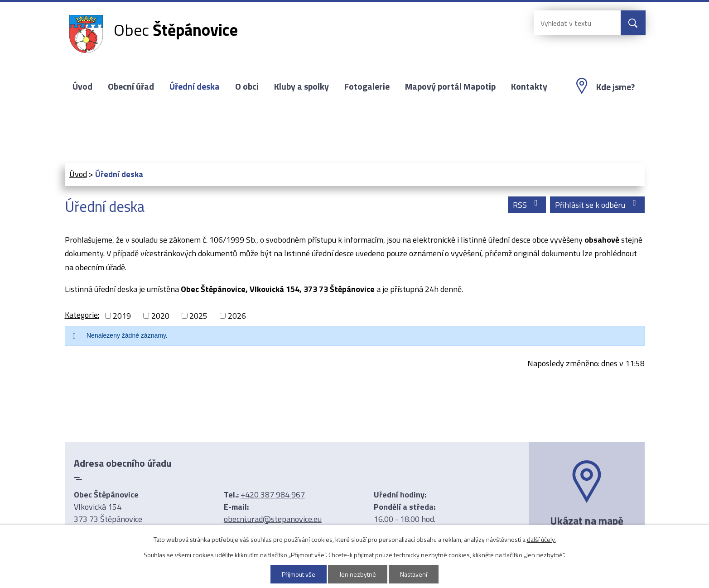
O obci (247, 86)
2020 (160, 316)
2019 (122, 316)
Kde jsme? (615, 87)
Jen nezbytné (358, 574)
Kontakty (529, 86)
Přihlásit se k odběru (597, 205)
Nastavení (414, 574)
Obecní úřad (131, 86)
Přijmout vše (299, 574)
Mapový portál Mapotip (450, 86)
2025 (198, 316)
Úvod (82, 86)
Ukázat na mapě (587, 521)
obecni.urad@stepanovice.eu (273, 519)
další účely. (541, 539)
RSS (527, 205)
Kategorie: (82, 315)
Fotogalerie (367, 86)
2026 (237, 316)
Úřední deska (195, 86)
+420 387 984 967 (273, 495)
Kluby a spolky (301, 86)
